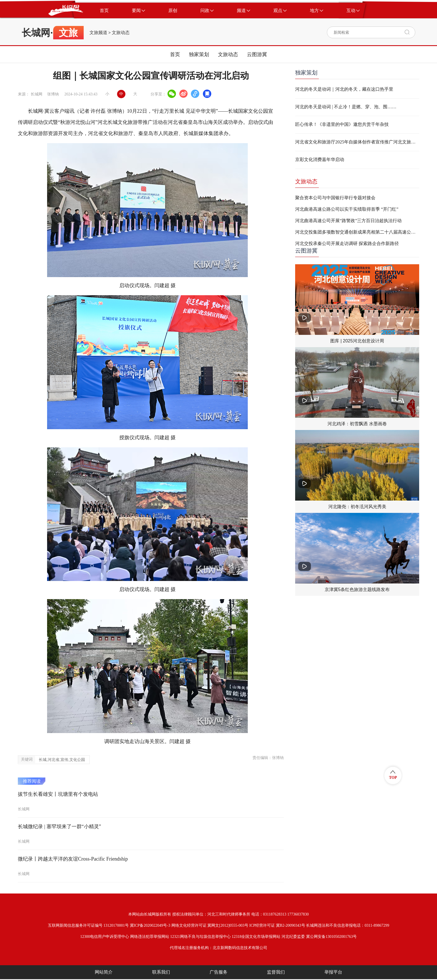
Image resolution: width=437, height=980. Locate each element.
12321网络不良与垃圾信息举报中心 (201, 937)
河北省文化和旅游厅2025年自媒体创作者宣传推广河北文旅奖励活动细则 (357, 142)
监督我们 (276, 972)
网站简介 (104, 972)
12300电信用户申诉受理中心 (105, 937)
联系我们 (161, 972)
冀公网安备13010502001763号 (331, 937)
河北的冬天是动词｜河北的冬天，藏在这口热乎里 (344, 89)
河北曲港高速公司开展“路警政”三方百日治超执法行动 (348, 221)
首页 (175, 54)
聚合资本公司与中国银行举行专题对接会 (335, 198)
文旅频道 (98, 33)
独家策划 (199, 54)
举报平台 (333, 972)
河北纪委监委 (293, 937)
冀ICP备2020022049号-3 (150, 925)
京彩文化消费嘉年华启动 (320, 159)
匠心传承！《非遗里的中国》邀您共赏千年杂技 (342, 124)
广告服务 (219, 972)
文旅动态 (121, 33)
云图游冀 (257, 54)
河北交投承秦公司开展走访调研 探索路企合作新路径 (347, 243)
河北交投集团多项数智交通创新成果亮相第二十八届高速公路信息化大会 (357, 232)
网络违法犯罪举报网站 (150, 937)
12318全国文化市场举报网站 (256, 937)
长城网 (36, 33)
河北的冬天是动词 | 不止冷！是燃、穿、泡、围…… (346, 107)
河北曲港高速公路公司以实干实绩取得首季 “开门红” (347, 209)
